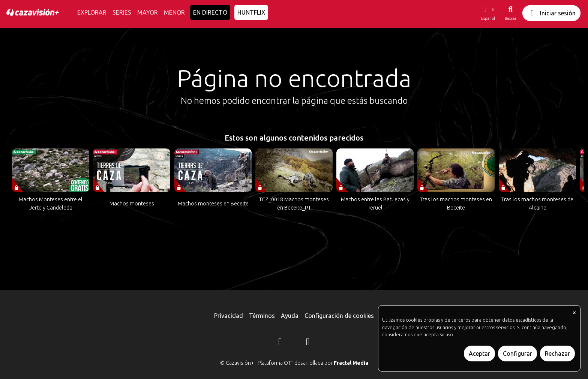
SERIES (122, 12)
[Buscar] (511, 13)
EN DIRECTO (210, 12)
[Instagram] (280, 343)
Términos (262, 316)
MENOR (174, 12)
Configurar (517, 354)
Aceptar (479, 354)
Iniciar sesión (551, 13)
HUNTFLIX (251, 12)
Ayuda (290, 316)
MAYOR (148, 12)
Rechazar (557, 354)
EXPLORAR (92, 12)
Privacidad (229, 316)
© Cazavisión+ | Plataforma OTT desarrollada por (294, 363)
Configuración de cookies (339, 316)
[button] (488, 13)
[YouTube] (308, 343)
